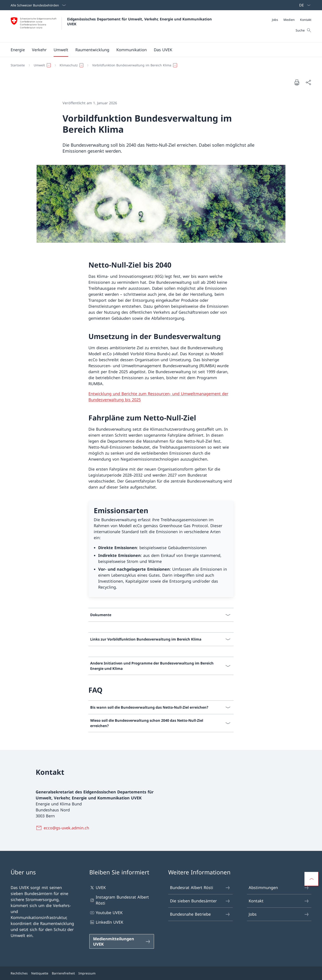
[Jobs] (275, 20)
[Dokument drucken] (297, 82)
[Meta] (292, 20)
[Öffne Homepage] (112, 26)
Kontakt (279, 901)
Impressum (87, 973)
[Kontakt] (306, 20)
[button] (18, 50)
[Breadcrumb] (159, 65)
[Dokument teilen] (308, 82)
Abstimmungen (279, 888)
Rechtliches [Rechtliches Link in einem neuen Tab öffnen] (19, 973)
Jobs (279, 914)
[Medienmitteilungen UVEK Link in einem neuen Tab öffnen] (122, 941)
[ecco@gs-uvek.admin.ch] (63, 828)
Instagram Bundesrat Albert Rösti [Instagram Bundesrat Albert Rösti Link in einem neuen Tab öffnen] (119, 900)
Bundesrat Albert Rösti (200, 888)
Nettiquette (40, 973)
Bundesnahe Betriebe (200, 914)
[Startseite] (18, 65)
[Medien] (289, 20)
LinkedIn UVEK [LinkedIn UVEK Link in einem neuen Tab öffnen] (106, 922)
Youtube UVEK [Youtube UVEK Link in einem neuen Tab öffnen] (106, 913)
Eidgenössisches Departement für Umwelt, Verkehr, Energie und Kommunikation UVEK (140, 22)
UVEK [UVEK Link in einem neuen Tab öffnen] (98, 888)
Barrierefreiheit (63, 973)
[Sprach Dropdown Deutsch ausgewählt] (303, 5)
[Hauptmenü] (157, 50)
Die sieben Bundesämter (200, 901)
